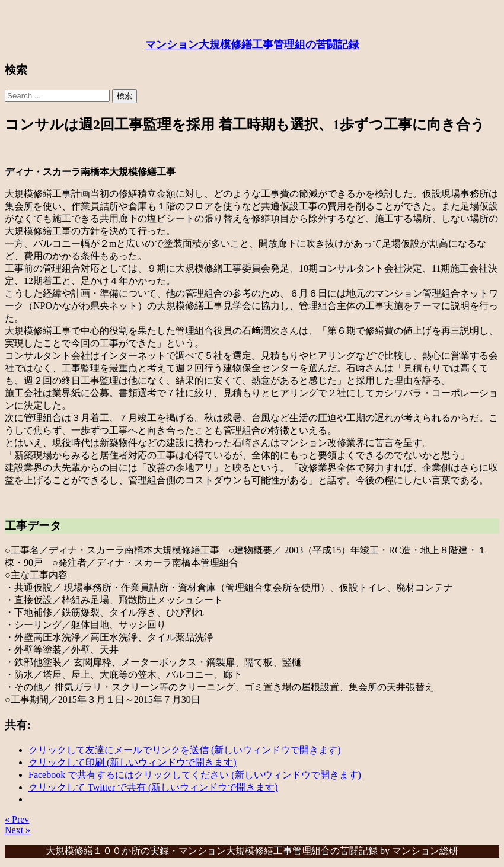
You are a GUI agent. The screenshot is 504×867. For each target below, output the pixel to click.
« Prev (17, 819)
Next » (17, 830)
